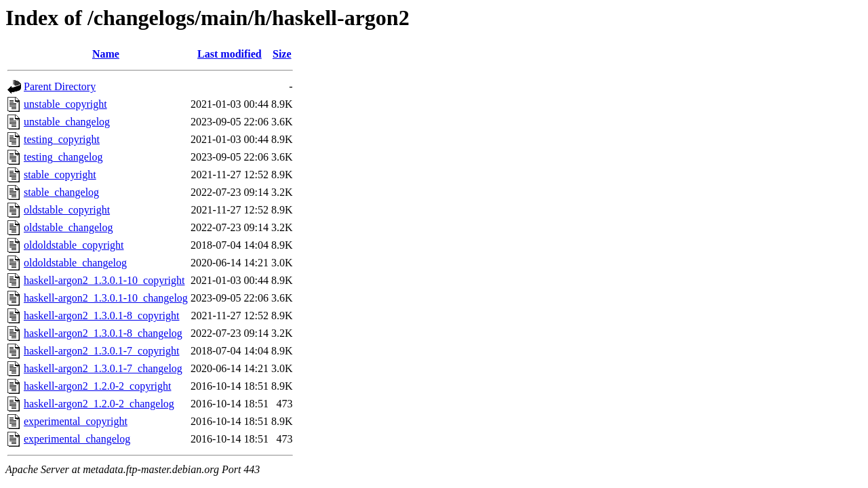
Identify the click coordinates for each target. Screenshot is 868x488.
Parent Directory (60, 86)
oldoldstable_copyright (74, 245)
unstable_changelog (67, 122)
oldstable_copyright (67, 210)
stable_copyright (60, 175)
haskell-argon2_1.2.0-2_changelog (99, 404)
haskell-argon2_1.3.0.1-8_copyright (101, 316)
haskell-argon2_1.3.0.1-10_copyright (104, 280)
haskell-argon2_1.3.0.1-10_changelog (106, 298)
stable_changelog (61, 192)
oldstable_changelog (68, 227)
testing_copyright (62, 139)
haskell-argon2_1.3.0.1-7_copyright (101, 351)
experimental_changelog (77, 439)
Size (282, 54)
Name (106, 54)
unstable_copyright (65, 104)
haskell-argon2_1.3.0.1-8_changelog (103, 333)
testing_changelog (63, 157)
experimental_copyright (76, 421)
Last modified (230, 54)
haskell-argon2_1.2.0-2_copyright (97, 386)
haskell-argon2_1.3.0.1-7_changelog (103, 368)
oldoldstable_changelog (75, 263)
